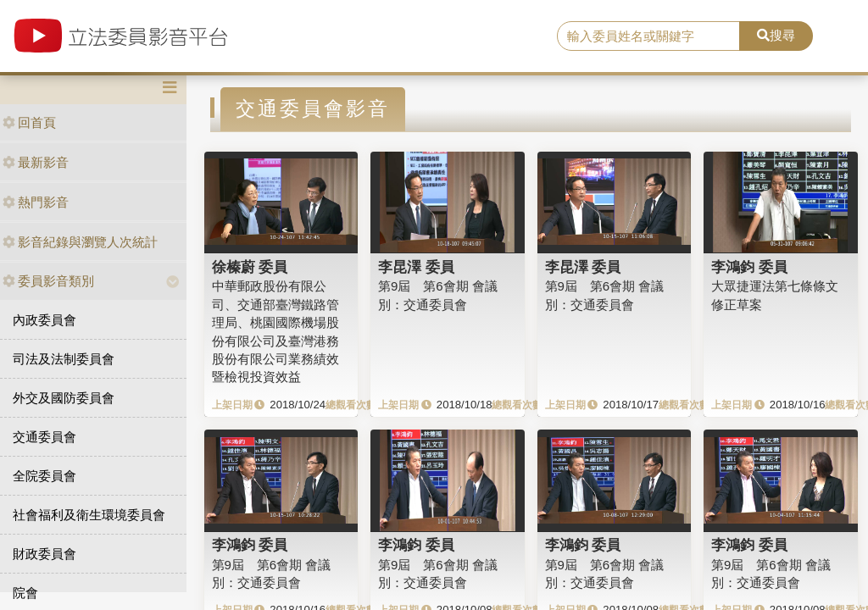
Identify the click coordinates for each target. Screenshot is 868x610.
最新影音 (36, 162)
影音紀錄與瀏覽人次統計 (80, 242)
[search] (648, 36)
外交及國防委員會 (64, 398)
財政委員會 (45, 554)
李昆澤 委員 (416, 267)
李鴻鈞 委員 (749, 267)
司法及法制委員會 (64, 359)
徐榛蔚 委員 (250, 267)
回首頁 (29, 122)
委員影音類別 (48, 281)
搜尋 (776, 35)
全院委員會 (45, 476)
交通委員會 (45, 437)
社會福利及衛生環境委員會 (89, 515)
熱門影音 (36, 202)
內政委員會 (45, 320)
